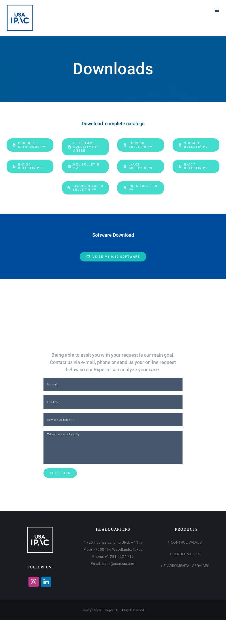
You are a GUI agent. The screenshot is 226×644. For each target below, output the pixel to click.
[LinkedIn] (46, 582)
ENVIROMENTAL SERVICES (186, 566)
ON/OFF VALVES (186, 554)
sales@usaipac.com (119, 564)
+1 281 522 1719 (119, 556)
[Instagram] (34, 582)
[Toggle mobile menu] (217, 10)
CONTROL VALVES (186, 542)
